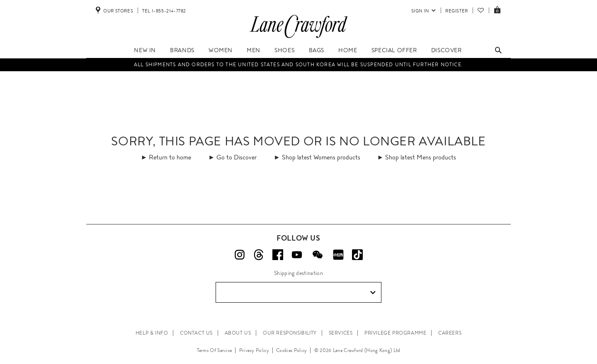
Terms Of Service (215, 350)
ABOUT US (238, 333)
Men (254, 50)
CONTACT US (196, 333)
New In (145, 50)
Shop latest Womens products (321, 157)
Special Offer (394, 50)
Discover (447, 50)
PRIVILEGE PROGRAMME (395, 333)
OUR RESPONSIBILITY (290, 333)
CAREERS (450, 333)
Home (348, 50)
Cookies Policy (291, 350)
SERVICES (341, 333)
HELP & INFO (152, 333)
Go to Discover (237, 157)
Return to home (170, 157)
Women (221, 50)
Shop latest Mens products (421, 157)
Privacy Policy (254, 350)
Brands (182, 50)
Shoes (284, 50)
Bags (317, 50)
